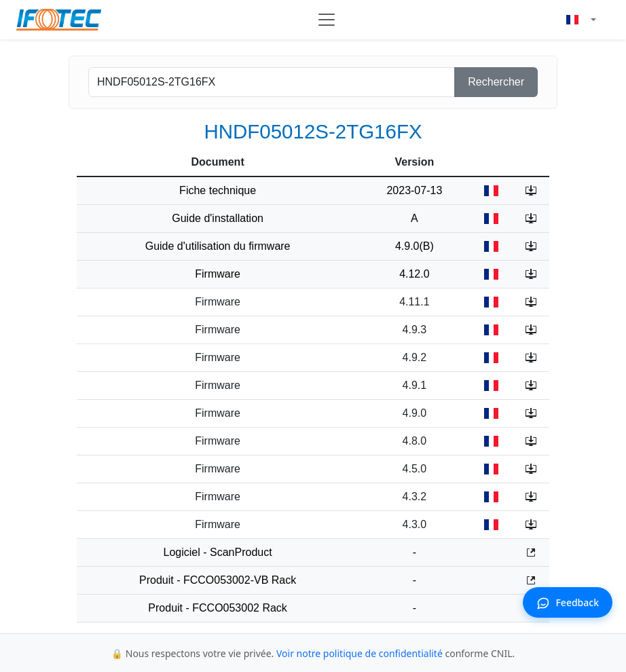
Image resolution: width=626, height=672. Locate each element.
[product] (272, 82)
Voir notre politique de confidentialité (360, 653)
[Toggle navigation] (327, 20)
